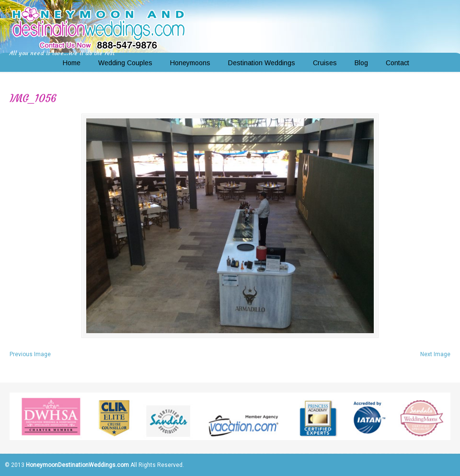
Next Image (435, 354)
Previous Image (30, 354)
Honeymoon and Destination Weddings (98, 27)
